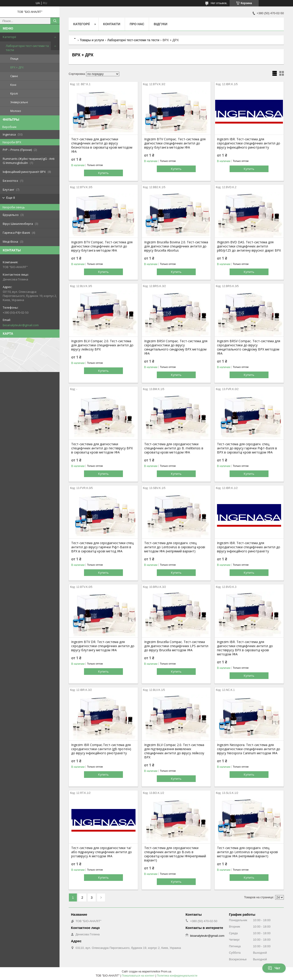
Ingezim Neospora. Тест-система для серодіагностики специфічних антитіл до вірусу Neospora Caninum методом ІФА (249, 749)
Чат (274, 968)
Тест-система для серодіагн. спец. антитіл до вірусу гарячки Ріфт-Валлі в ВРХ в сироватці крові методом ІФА (247, 448)
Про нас (137, 24)
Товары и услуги (92, 40)
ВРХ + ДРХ (17, 67)
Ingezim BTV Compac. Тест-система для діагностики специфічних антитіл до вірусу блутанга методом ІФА (175, 143)
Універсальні (19, 102)
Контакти (112, 24)
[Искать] (55, 21)
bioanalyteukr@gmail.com (21, 325)
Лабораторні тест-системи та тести (27, 48)
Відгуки (161, 24)
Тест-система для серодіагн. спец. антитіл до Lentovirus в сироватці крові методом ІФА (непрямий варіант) (175, 547)
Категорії (9, 37)
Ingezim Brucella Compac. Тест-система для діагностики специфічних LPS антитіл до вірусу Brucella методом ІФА (176, 646)
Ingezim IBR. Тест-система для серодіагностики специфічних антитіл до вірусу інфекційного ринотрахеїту (249, 143)
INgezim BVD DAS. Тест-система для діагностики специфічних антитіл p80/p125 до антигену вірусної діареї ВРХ (249, 246)
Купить (103, 173)
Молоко (16, 111)
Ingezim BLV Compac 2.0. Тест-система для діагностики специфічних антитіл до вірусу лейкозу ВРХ (102, 345)
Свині (14, 76)
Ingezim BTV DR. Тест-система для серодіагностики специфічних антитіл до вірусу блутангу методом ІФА (103, 646)
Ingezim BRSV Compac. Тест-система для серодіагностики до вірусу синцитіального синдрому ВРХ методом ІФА (176, 347)
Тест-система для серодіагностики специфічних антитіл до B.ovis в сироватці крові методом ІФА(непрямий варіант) (175, 854)
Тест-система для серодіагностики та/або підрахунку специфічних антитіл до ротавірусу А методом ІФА (102, 852)
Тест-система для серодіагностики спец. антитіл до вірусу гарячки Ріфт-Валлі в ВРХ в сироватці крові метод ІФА (103, 547)
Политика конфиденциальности (177, 976)
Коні (13, 85)
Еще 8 (11, 198)
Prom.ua (166, 972)
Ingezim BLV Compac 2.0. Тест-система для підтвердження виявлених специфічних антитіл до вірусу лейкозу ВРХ (174, 751)
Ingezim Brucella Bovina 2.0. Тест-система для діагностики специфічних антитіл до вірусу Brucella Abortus (176, 246)
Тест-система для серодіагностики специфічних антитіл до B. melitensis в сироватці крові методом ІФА (174, 448)
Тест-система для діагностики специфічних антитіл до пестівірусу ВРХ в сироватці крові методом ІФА (102, 448)
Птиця (14, 59)
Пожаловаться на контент (138, 976)
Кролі (14, 94)
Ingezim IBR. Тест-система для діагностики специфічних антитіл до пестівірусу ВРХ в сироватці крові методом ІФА (245, 648)
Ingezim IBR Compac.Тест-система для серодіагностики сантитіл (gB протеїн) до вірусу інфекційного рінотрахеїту (101, 749)
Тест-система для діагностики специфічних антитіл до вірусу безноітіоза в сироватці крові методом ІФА (102, 145)
